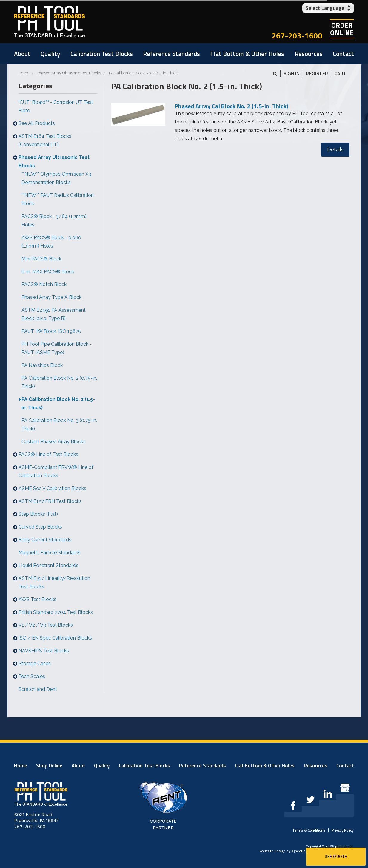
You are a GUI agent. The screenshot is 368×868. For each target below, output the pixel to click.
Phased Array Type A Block (51, 297)
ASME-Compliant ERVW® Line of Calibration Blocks (56, 471)
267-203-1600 (297, 36)
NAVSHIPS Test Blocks (44, 651)
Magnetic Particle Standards (50, 553)
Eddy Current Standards (45, 540)
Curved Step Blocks (40, 527)
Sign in (292, 74)
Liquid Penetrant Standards (48, 565)
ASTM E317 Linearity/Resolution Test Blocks (54, 582)
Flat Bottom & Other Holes (247, 54)
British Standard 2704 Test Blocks (56, 612)
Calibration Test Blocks (102, 54)
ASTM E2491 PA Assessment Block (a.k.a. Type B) (54, 314)
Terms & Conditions (309, 830)
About (22, 54)
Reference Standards (171, 54)
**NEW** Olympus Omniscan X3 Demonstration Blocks (56, 178)
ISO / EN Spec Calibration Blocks (55, 638)
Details (335, 150)
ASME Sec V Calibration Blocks (52, 488)
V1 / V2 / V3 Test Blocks (46, 625)
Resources (309, 54)
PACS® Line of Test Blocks (48, 454)
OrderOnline (342, 29)
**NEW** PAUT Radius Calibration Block (58, 199)
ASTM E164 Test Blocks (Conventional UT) (45, 140)
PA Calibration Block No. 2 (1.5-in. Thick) (58, 403)
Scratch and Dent (38, 689)
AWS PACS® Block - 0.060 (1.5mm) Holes (51, 242)
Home (21, 766)
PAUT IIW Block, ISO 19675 (51, 331)
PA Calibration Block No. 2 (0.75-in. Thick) (59, 382)
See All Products (37, 123)
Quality (50, 54)
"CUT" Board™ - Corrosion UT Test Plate (56, 106)
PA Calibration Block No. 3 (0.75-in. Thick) (59, 425)
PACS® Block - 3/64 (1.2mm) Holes (54, 221)
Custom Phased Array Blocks (54, 442)
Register (317, 74)
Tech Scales (32, 676)
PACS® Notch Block (44, 284)
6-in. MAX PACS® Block (48, 272)
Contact (343, 54)
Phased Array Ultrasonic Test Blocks (54, 162)
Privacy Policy (343, 830)
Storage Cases (35, 664)
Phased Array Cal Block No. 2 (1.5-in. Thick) (231, 106)
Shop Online (49, 766)
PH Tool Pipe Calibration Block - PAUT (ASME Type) (57, 348)
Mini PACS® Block (41, 259)
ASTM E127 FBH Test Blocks (50, 501)
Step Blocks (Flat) (38, 514)
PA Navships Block (42, 365)
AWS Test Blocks (37, 599)
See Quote (336, 857)
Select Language (325, 8)
